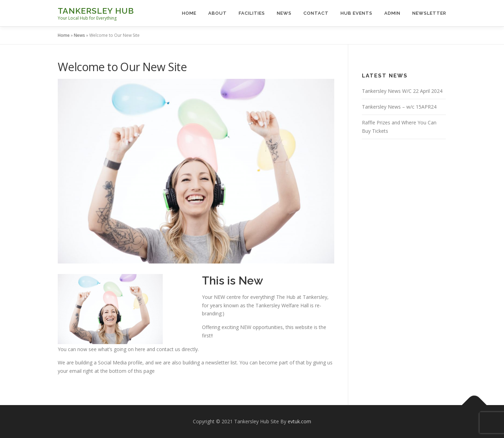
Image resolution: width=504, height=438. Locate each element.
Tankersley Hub (96, 11)
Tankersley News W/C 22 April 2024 (402, 91)
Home (189, 13)
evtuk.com (299, 421)
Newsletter (429, 13)
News (284, 13)
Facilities (252, 13)
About (218, 13)
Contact (316, 13)
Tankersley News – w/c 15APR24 (399, 107)
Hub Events (356, 13)
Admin (392, 13)
